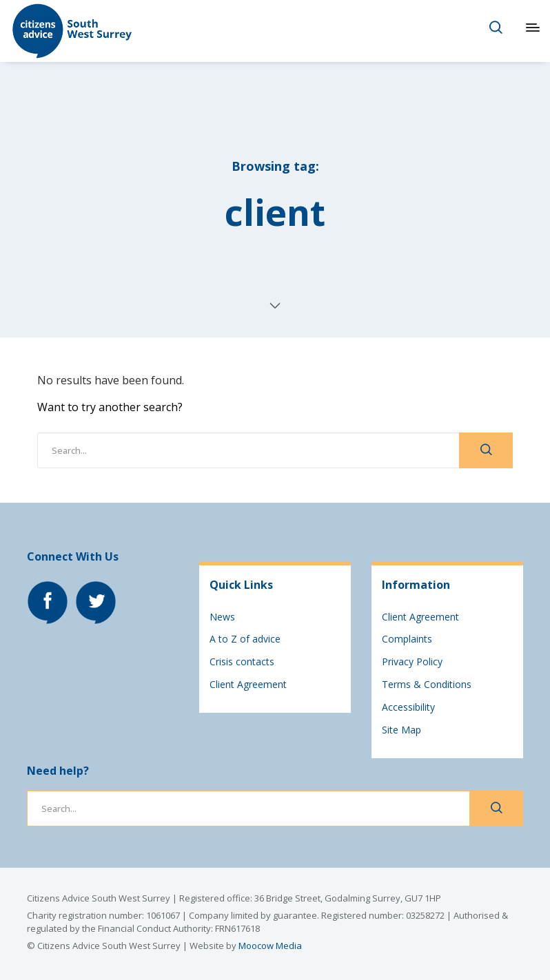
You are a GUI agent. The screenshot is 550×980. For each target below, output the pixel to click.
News (222, 617)
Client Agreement (248, 684)
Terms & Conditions (427, 684)
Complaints (407, 639)
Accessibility (408, 707)
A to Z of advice (245, 639)
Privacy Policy (412, 661)
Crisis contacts (242, 661)
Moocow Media (270, 946)
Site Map (401, 730)
